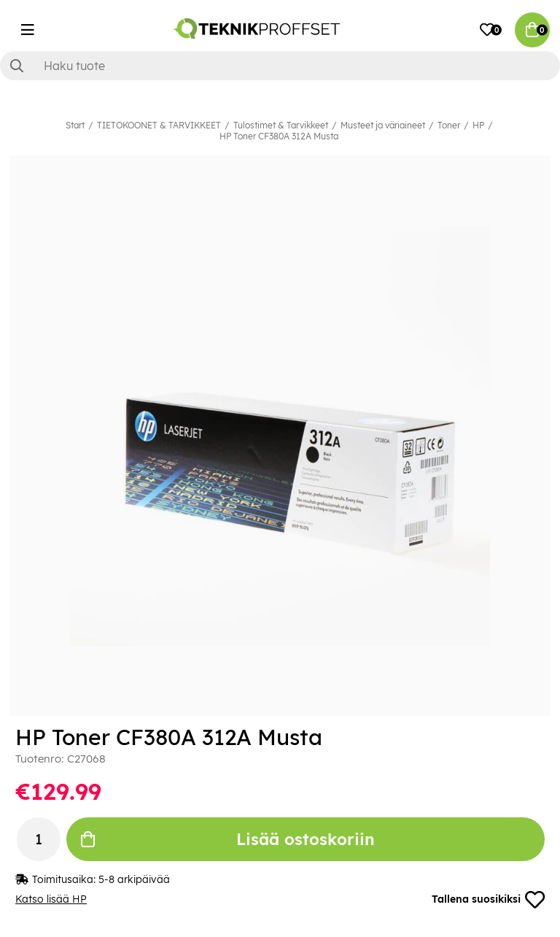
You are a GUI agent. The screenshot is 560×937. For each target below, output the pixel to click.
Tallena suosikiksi (488, 900)
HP (478, 125)
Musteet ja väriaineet (383, 125)
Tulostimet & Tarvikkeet (281, 125)
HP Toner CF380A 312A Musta (279, 136)
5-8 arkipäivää (134, 879)
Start (75, 125)
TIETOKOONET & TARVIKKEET (159, 125)
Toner (449, 125)
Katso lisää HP (51, 900)
